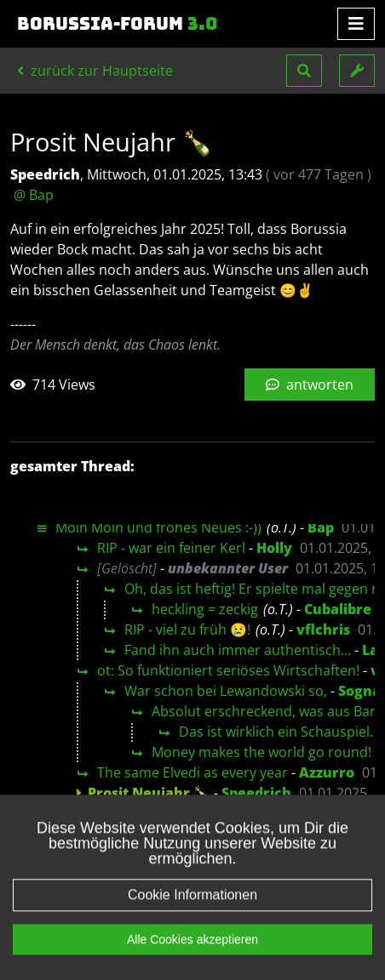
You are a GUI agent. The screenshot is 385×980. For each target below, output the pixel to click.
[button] (304, 71)
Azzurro (327, 772)
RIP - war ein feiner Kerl (171, 548)
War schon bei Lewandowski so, (226, 691)
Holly (274, 548)
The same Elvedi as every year (192, 772)
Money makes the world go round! (261, 752)
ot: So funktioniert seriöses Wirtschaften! (228, 670)
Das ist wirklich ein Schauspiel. (276, 732)
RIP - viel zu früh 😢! (187, 630)
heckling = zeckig (205, 609)
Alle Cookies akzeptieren (192, 963)
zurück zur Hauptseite (95, 71)
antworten (310, 385)
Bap (321, 527)
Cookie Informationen (192, 918)
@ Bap (34, 195)
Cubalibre (338, 609)
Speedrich (256, 793)
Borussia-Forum (118, 24)
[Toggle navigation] (356, 24)
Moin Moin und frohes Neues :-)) (158, 527)
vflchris (323, 630)
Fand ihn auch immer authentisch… (238, 650)
